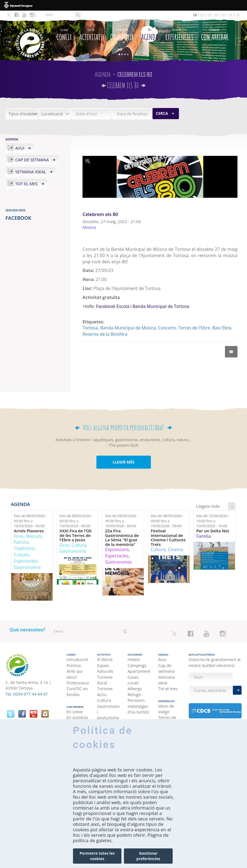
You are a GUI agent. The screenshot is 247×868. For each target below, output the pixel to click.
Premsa (74, 665)
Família (21, 542)
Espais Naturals (105, 668)
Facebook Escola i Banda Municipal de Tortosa (143, 306)
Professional (78, 683)
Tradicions (24, 548)
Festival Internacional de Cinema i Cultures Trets (168, 538)
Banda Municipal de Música (128, 328)
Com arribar (215, 34)
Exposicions (117, 549)
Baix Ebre (222, 328)
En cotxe (74, 712)
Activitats (91, 34)
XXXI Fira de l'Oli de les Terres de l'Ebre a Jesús (76, 535)
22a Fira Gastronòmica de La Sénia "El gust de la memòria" (122, 538)
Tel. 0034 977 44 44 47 (27, 694)
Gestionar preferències (148, 856)
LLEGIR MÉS (123, 462)
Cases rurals (133, 680)
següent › (232, 506)
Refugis (135, 694)
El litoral (105, 659)
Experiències (179, 34)
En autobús (77, 717)
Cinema (176, 549)
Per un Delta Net (213, 531)
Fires (19, 536)
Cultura (21, 555)
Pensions (136, 700)
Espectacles (26, 561)
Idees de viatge (166, 709)
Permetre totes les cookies (97, 856)
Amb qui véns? (74, 674)
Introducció (77, 659)
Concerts (167, 328)
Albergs (135, 688)
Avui (20, 148)
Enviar (237, 690)
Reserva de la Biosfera (105, 334)
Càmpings (137, 665)
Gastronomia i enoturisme (108, 712)
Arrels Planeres (29, 531)
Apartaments (139, 671)
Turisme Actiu (105, 691)
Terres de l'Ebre (194, 328)
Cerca (162, 113)
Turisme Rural (105, 680)
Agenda (150, 34)
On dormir (122, 34)
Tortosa (90, 328)
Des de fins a (31, 521)
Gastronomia (27, 567)
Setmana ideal (31, 172)
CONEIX (64, 34)
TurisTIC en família (77, 691)
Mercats (34, 536)
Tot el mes (26, 184)
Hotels (134, 659)
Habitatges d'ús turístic (139, 709)
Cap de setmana (32, 160)
